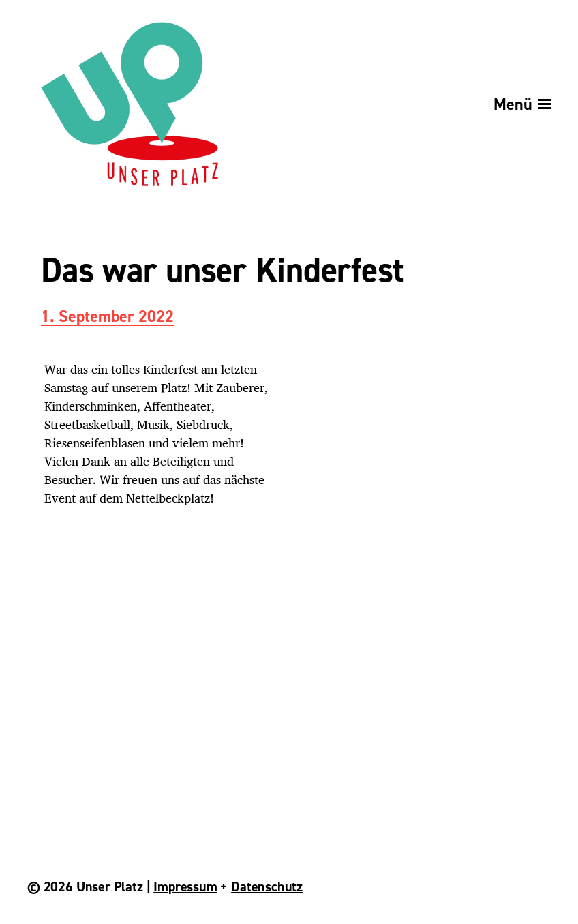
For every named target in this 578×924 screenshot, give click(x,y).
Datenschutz (267, 886)
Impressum (185, 886)
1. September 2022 (107, 317)
